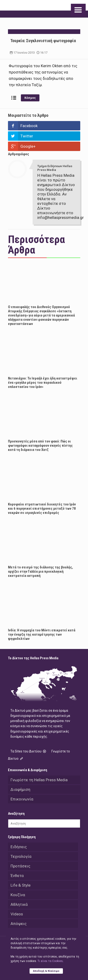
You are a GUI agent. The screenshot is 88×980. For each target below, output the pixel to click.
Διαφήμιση (20, 789)
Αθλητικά (19, 904)
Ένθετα (17, 876)
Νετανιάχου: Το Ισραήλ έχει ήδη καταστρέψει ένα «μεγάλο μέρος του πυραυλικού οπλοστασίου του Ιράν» (43, 383)
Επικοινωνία (22, 799)
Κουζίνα (18, 895)
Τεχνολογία (21, 856)
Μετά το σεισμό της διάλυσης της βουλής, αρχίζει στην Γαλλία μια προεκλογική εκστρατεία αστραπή (40, 571)
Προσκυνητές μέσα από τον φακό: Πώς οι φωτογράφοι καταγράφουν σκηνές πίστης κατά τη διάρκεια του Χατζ (40, 446)
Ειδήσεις (19, 847)
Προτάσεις (20, 866)
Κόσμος (30, 98)
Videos (17, 914)
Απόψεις (19, 924)
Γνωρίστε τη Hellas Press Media (39, 780)
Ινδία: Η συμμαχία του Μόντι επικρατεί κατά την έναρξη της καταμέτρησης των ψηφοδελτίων (42, 634)
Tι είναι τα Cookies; (50, 961)
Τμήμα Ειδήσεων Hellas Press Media (55, 168)
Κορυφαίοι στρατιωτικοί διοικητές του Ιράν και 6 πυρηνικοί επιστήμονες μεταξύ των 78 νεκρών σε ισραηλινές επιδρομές (42, 508)
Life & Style (21, 885)
